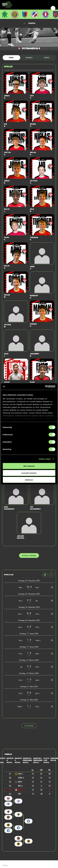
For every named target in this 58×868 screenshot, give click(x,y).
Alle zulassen (29, 466)
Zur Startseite (29, 726)
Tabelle (47, 58)
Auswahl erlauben (29, 473)
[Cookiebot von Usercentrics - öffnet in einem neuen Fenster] (45, 387)
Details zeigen (45, 459)
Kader (11, 58)
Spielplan (29, 58)
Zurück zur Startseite (29, 555)
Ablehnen (29, 480)
